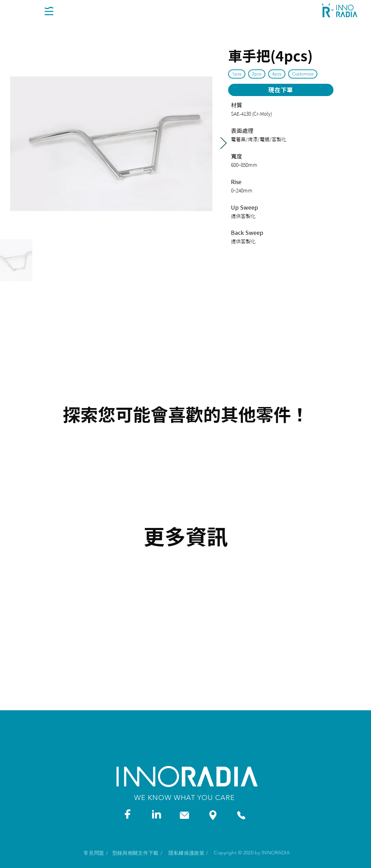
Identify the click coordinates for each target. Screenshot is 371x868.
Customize (303, 73)
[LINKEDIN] (156, 814)
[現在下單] (281, 90)
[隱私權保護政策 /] (188, 853)
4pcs (277, 73)
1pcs (237, 73)
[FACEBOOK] (128, 814)
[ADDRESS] (213, 815)
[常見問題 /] (96, 853)
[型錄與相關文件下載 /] (137, 853)
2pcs (257, 73)
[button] (49, 11)
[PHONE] (241, 815)
